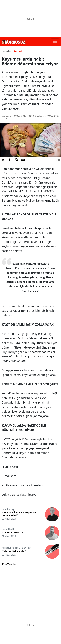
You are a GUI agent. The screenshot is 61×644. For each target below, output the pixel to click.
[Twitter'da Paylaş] (3, 160)
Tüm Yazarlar (9, 564)
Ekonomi (17, 51)
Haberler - (7, 51)
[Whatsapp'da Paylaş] (16, 160)
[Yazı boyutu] (58, 160)
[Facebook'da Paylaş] (10, 160)
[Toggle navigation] (55, 41)
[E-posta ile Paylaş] (23, 160)
